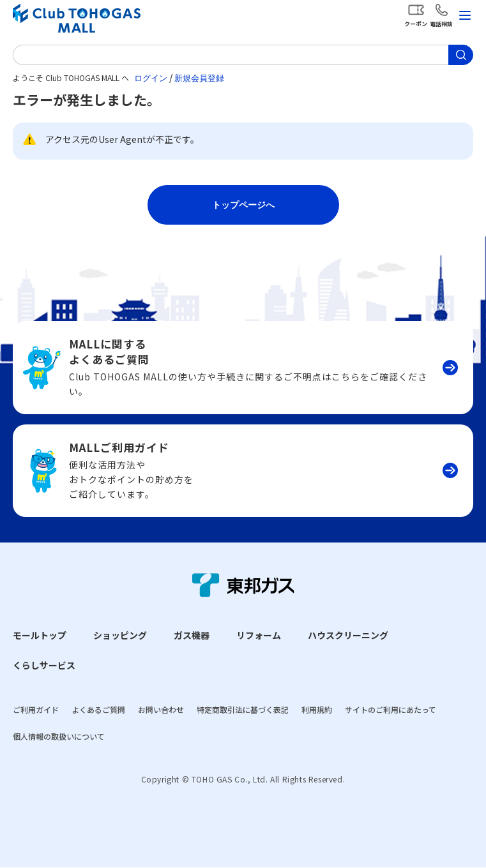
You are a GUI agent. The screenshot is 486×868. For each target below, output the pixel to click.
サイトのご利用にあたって (391, 709)
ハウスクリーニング (348, 635)
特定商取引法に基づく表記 (243, 709)
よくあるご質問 (98, 709)
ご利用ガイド (36, 709)
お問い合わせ (161, 709)
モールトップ (40, 635)
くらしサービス (44, 665)
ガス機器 (192, 635)
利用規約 (317, 709)
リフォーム (259, 635)
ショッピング (120, 635)
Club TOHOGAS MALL (77, 18)
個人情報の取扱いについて (59, 736)
